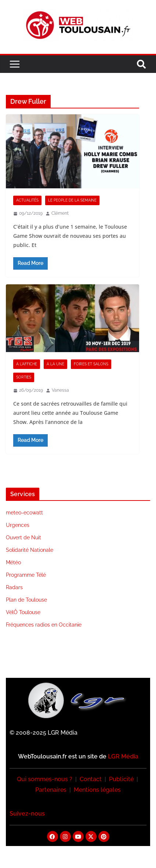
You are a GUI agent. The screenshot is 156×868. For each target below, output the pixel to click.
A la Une (55, 364)
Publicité (121, 779)
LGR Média (123, 756)
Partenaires (51, 790)
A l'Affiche (27, 364)
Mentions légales (97, 790)
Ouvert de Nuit (23, 538)
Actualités (27, 200)
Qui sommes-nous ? (45, 779)
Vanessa (60, 390)
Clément (60, 213)
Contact (91, 779)
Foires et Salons (91, 364)
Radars (14, 587)
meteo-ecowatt (24, 513)
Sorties (24, 377)
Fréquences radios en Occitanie (44, 625)
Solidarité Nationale (30, 550)
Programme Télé (26, 575)
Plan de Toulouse (26, 600)
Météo (13, 562)
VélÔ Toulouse (23, 612)
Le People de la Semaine (72, 200)
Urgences (18, 525)
